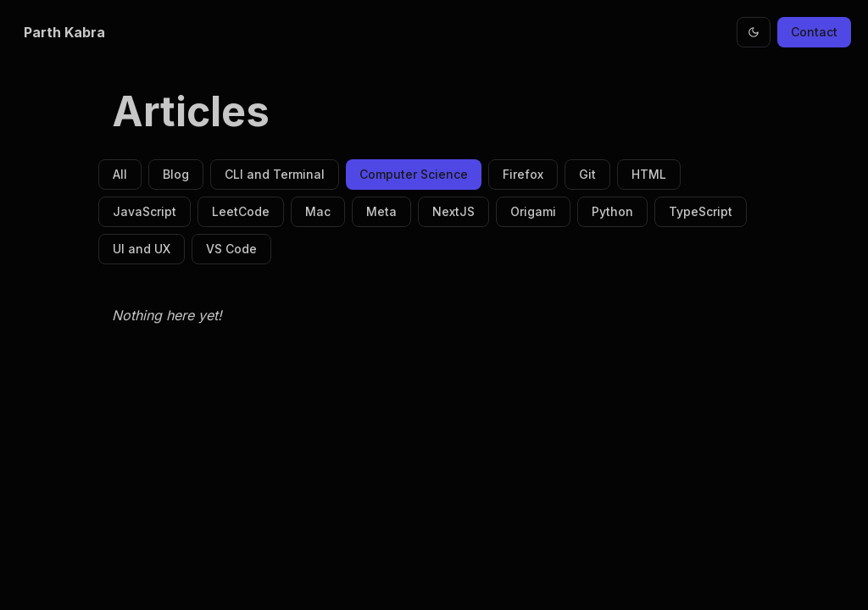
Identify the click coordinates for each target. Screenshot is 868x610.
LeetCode (241, 211)
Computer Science (414, 174)
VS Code (231, 249)
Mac (318, 211)
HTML (649, 174)
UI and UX (142, 249)
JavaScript (145, 211)
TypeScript (701, 211)
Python (612, 211)
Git (587, 174)
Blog (176, 174)
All (120, 174)
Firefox (523, 174)
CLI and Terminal (275, 174)
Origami (533, 211)
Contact (814, 32)
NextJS (453, 211)
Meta (381, 211)
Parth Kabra (64, 32)
